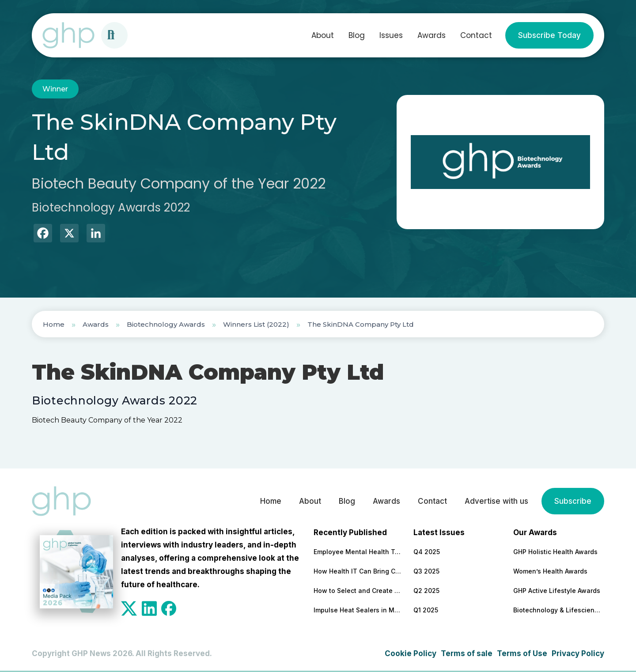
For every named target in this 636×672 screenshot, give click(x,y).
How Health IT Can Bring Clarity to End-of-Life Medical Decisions (358, 571)
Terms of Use (522, 653)
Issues (391, 35)
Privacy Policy (578, 653)
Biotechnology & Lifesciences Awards (557, 610)
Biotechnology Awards (166, 324)
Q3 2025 (426, 571)
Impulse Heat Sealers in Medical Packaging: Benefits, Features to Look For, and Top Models (358, 610)
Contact (476, 35)
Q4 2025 (427, 552)
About (323, 35)
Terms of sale (467, 653)
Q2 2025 (426, 591)
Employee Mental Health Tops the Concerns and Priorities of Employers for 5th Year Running (358, 552)
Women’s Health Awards (550, 571)
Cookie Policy (411, 653)
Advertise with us (496, 501)
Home (54, 324)
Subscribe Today (549, 35)
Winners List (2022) (256, 324)
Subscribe (573, 501)
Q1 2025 (426, 610)
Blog (357, 35)
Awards (432, 35)
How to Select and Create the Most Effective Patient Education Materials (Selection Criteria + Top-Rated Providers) (358, 591)
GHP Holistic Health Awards (555, 552)
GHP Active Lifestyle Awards (557, 591)
